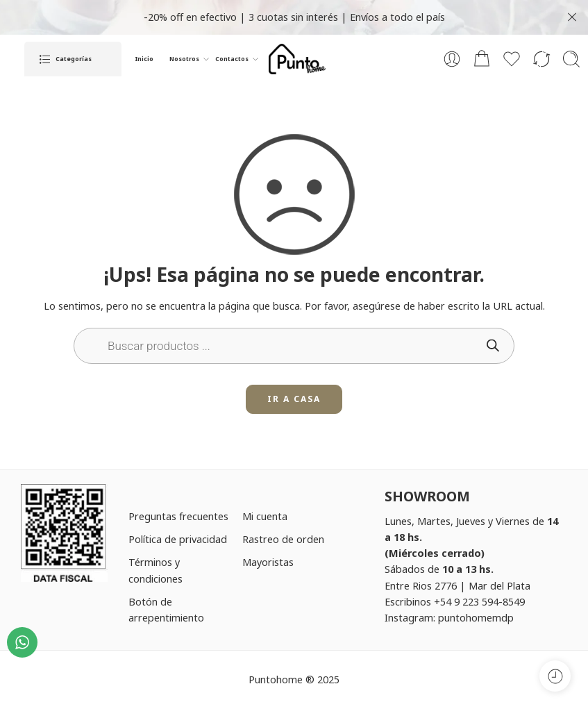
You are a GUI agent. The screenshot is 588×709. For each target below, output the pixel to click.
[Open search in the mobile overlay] (294, 346)
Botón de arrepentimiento (166, 609)
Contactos (232, 59)
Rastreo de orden (283, 539)
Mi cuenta (265, 516)
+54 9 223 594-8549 (479, 601)
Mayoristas (268, 562)
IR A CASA (294, 399)
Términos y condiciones (156, 570)
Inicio (144, 59)
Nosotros (184, 59)
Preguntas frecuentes (178, 516)
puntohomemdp (476, 617)
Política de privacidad (178, 539)
